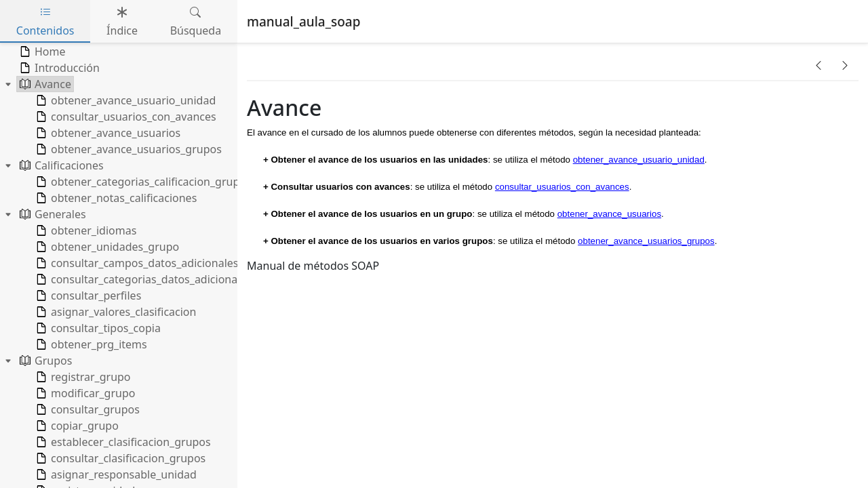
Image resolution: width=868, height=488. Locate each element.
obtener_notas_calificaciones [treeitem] (115, 198)
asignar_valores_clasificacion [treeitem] (115, 312)
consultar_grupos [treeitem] (86, 409)
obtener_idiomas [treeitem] (85, 230)
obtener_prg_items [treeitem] (90, 344)
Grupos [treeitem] (44, 361)
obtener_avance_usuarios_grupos (646, 241)
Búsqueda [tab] (196, 21)
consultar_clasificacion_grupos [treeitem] (119, 458)
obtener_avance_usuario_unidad (639, 160)
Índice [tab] (122, 21)
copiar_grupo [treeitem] (76, 426)
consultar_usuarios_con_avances (562, 187)
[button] (818, 65)
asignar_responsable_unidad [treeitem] (115, 474)
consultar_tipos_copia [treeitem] (97, 328)
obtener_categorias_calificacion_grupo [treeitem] (140, 182)
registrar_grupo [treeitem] (82, 377)
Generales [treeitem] (52, 214)
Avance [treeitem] (44, 84)
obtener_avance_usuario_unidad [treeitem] (124, 100)
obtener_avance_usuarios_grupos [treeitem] (127, 149)
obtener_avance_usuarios (609, 214)
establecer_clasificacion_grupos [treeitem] (122, 442)
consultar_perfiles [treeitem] (87, 296)
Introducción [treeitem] (58, 68)
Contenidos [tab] (45, 21)
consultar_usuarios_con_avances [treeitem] (125, 117)
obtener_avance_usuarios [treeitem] (107, 133)
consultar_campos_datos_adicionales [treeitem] (136, 263)
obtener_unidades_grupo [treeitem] (106, 247)
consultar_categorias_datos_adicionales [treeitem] (142, 279)
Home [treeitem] (41, 52)
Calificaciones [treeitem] (60, 165)
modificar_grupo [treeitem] (84, 393)
